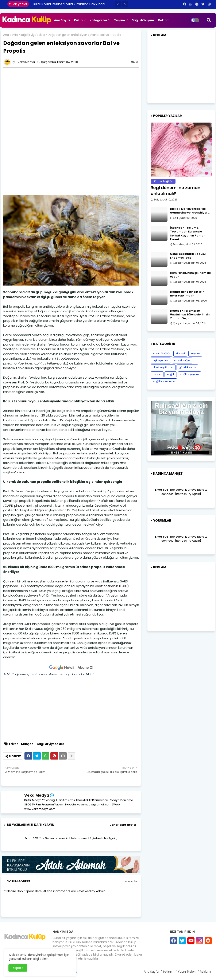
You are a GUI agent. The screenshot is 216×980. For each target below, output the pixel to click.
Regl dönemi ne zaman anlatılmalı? (175, 191)
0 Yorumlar (130, 881)
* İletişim (167, 972)
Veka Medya (37, 795)
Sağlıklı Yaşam (143, 20)
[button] (118, 4)
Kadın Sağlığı (161, 353)
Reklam (164, 20)
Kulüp (78, 20)
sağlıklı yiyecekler (33, 35)
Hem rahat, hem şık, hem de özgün (190, 275)
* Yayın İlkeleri (186, 972)
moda (157, 374)
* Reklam (204, 972)
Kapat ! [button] (18, 968)
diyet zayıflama (163, 367)
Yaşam (120, 20)
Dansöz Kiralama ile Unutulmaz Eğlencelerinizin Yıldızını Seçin (190, 315)
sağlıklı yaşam (190, 374)
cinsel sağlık (182, 360)
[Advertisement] (73, 100)
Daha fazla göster (123, 825)
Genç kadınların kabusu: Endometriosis (188, 256)
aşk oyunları (161, 360)
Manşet (27, 744)
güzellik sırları (187, 367)
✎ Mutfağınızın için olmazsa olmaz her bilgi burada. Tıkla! (48, 674)
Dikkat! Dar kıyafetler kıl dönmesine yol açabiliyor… (190, 211)
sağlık (171, 374)
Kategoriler (99, 20)
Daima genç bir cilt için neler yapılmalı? (187, 294)
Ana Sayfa (62, 20)
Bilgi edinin (41, 959)
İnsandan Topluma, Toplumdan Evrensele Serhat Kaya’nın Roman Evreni (188, 234)
